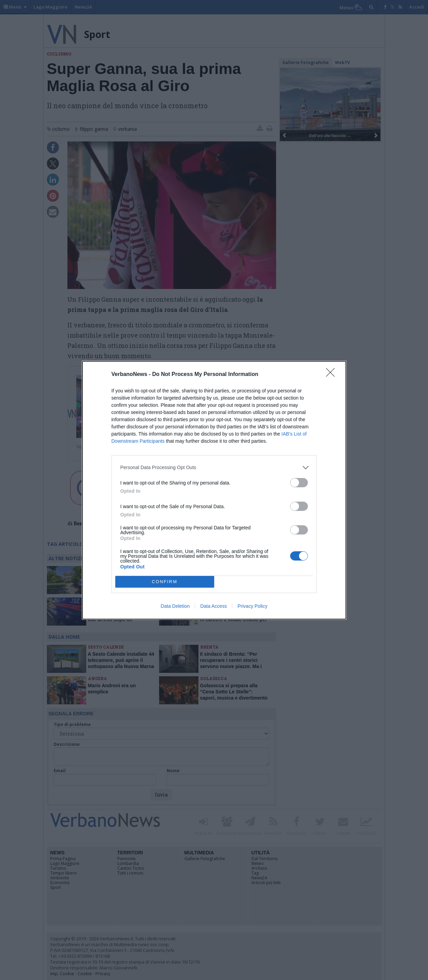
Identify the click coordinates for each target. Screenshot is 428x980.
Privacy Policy (252, 606)
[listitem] (214, 468)
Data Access (213, 606)
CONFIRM (165, 582)
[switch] (299, 483)
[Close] (333, 375)
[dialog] (214, 490)
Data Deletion (175, 606)
